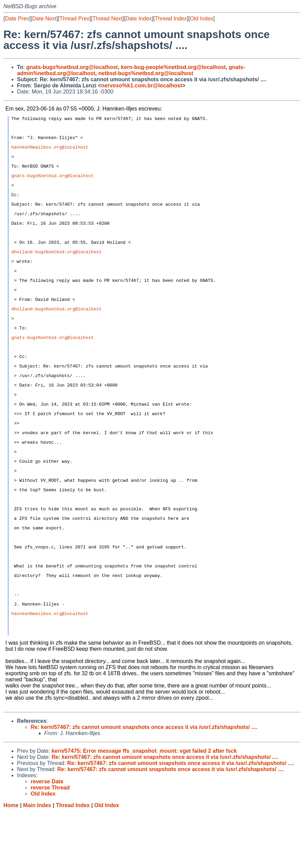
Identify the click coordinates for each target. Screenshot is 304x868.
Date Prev (17, 19)
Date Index (138, 19)
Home (11, 861)
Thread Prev (75, 19)
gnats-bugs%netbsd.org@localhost (72, 67)
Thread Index (171, 19)
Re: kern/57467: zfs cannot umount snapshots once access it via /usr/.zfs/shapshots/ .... (144, 783)
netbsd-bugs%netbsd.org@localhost (146, 73)
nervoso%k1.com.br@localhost (142, 86)
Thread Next (107, 19)
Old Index (202, 19)
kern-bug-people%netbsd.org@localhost (173, 67)
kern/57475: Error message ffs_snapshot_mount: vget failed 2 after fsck (144, 807)
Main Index (37, 861)
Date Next (44, 19)
